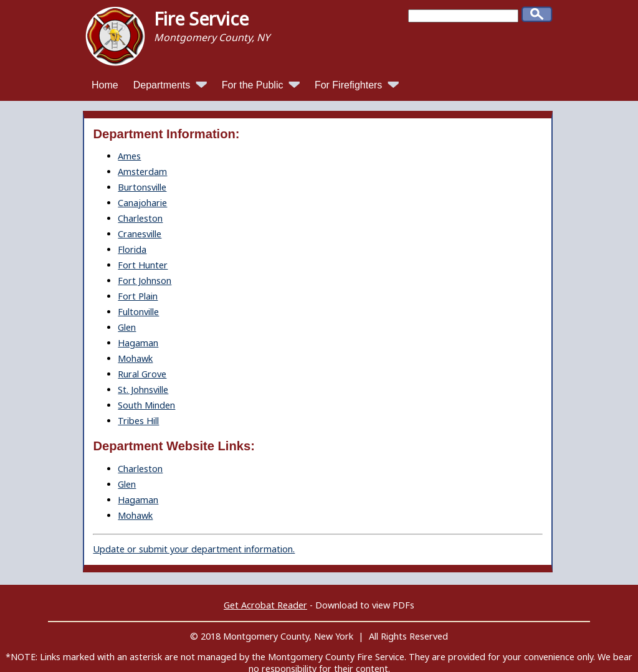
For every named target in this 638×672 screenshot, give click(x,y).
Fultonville (138, 312)
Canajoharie (142, 203)
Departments (170, 85)
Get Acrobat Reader (265, 605)
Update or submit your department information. (194, 549)
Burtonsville (142, 187)
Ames (129, 156)
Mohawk (135, 358)
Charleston (140, 218)
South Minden (146, 405)
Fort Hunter (143, 265)
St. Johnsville (143, 390)
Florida (132, 249)
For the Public (261, 85)
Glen (127, 327)
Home (105, 85)
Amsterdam (142, 172)
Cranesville (140, 234)
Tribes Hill (138, 421)
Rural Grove (142, 374)
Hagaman (138, 343)
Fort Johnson (145, 281)
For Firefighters (357, 85)
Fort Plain (138, 296)
